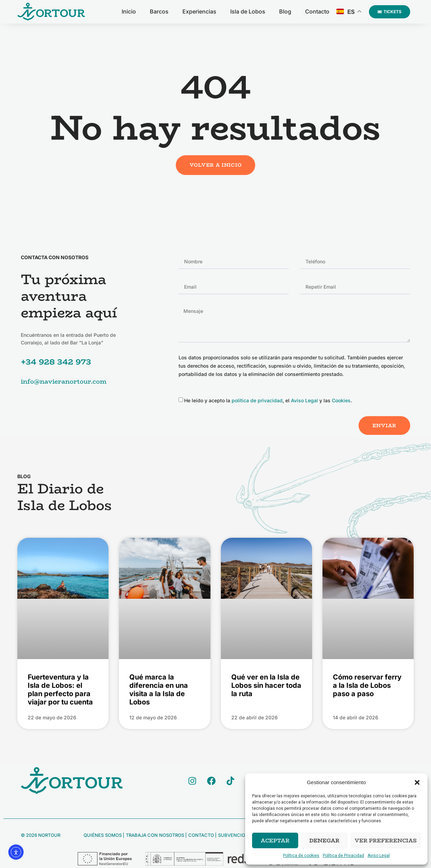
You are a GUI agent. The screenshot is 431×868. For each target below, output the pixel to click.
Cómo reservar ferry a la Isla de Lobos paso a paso (367, 685)
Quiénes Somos (103, 835)
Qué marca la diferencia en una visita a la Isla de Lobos (159, 690)
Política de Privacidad (343, 856)
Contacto (317, 11)
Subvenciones (235, 835)
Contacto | (202, 835)
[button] (417, 782)
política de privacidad (257, 400)
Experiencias (199, 11)
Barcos (159, 11)
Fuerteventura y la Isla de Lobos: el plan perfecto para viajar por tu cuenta (60, 690)
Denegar (324, 840)
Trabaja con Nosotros (154, 835)
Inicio (129, 11)
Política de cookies (301, 856)
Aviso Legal (379, 856)
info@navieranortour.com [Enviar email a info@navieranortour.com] (64, 382)
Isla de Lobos (248, 11)
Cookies (341, 400)
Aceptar (275, 840)
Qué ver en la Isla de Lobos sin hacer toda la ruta (266, 685)
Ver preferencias (386, 840)
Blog (285, 11)
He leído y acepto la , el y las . (268, 400)
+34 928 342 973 (56, 362)
